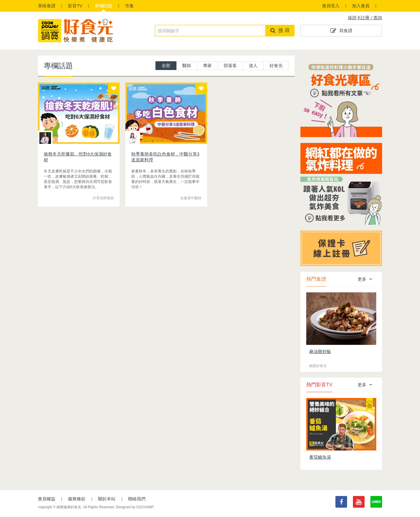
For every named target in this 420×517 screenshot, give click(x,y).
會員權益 (47, 499)
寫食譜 (341, 31)
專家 (207, 66)
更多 (365, 279)
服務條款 (77, 499)
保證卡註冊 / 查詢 (365, 18)
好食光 (276, 66)
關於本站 (107, 499)
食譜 (47, 6)
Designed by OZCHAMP (135, 507)
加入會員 (361, 6)
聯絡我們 (137, 499)
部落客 (230, 66)
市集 (129, 6)
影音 (75, 6)
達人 (253, 66)
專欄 (104, 6)
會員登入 (331, 6)
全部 (166, 66)
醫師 (187, 66)
